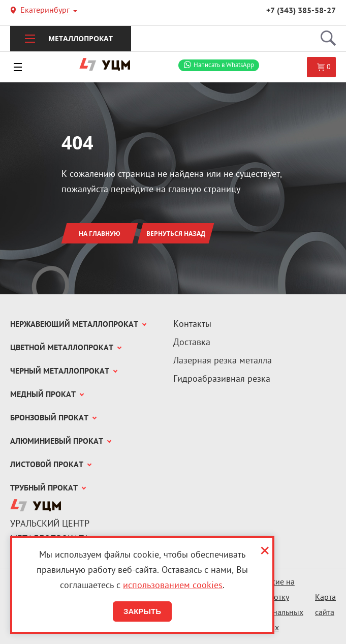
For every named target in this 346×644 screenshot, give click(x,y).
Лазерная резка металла (223, 361)
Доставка (192, 343)
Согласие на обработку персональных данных (277, 606)
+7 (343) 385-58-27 (301, 11)
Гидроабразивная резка (222, 379)
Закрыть (142, 611)
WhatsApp (224, 65)
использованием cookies (173, 586)
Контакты (192, 325)
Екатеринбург (45, 11)
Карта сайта (325, 606)
